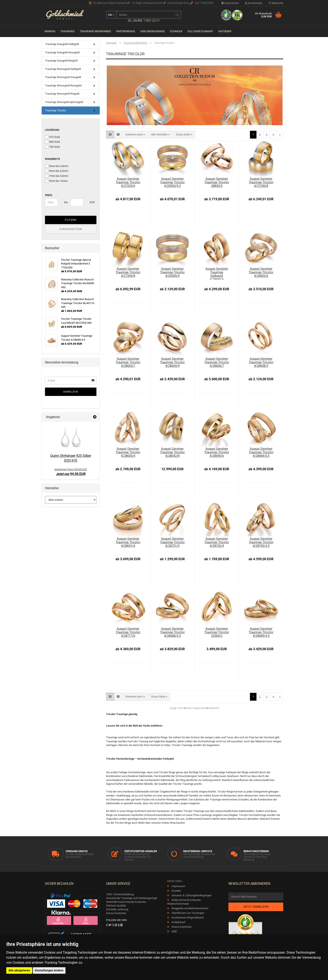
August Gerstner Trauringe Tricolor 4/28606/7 (217, 362)
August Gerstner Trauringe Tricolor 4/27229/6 (128, 182)
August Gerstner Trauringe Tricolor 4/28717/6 (128, 632)
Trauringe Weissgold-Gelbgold (63, 69)
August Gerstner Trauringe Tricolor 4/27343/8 (128, 272)
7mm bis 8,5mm (57, 176)
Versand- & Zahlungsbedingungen (191, 895)
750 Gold (52, 147)
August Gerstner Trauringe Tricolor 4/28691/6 (128, 542)
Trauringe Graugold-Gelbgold (62, 44)
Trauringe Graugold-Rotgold (61, 61)
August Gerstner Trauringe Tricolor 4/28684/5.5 (261, 452)
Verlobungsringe (152, 31)
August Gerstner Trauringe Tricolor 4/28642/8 (172, 452)
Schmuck (176, 31)
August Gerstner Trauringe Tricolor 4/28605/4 (128, 452)
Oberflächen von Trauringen (188, 913)
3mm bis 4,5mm (57, 166)
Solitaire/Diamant (200, 31)
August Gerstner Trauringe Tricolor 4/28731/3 (172, 542)
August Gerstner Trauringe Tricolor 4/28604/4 (172, 362)
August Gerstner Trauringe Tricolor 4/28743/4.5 (261, 542)
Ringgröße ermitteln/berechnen (190, 908)
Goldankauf (178, 922)
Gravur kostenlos (181, 927)
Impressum (178, 886)
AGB (174, 931)
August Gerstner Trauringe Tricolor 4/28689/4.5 (261, 632)
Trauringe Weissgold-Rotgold (62, 94)
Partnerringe (126, 31)
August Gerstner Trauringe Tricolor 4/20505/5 (172, 272)
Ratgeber (225, 31)
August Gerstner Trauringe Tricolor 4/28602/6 (261, 272)
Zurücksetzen (71, 229)
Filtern (71, 220)
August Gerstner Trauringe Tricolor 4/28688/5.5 (172, 632)
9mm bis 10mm (56, 181)
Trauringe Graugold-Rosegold (62, 52)
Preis (49, 195)
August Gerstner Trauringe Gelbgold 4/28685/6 (217, 273)
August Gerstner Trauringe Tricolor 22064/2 (217, 632)
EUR (91, 202)
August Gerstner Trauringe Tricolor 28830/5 (217, 182)
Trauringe (67, 31)
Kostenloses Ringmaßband (187, 918)
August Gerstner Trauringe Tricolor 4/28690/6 (217, 452)
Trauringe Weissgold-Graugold (63, 77)
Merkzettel (276, 3)
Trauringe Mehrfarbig (95, 31)
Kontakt (176, 891)
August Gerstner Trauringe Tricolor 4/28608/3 (261, 362)
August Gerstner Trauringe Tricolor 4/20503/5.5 (172, 182)
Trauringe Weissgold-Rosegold (63, 85)
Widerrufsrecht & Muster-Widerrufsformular (184, 902)
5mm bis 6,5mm (57, 171)
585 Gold (52, 142)
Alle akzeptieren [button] (19, 970)
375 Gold (52, 137)
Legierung (52, 130)
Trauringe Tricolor (55, 110)
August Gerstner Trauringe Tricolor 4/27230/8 (261, 182)
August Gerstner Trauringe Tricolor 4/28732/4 (217, 542)
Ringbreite (53, 159)
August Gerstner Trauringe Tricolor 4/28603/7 (128, 362)
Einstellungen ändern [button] (49, 970)
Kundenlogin (254, 3)
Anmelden (71, 392)
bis (66, 202)
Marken (50, 31)
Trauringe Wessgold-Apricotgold (64, 102)
